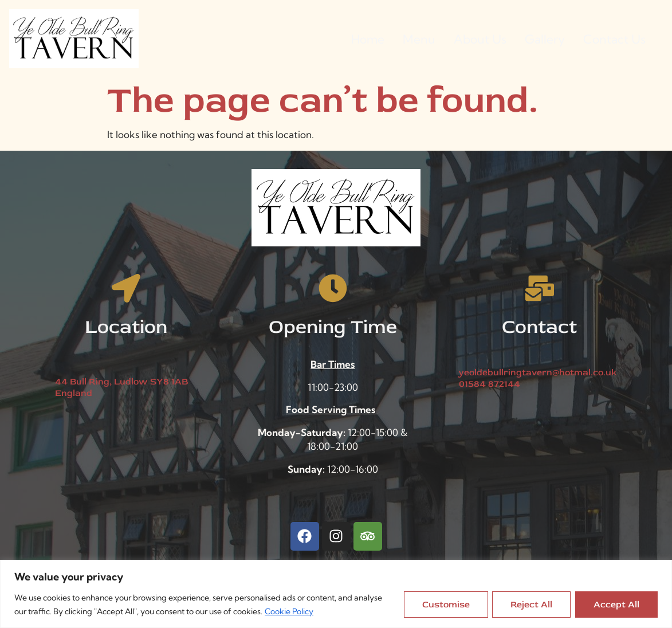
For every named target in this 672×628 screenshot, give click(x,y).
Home (368, 39)
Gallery (545, 39)
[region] (336, 594)
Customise (440, 605)
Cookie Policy (289, 611)
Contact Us (614, 39)
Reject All (528, 605)
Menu (419, 39)
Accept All (615, 605)
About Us (480, 39)
